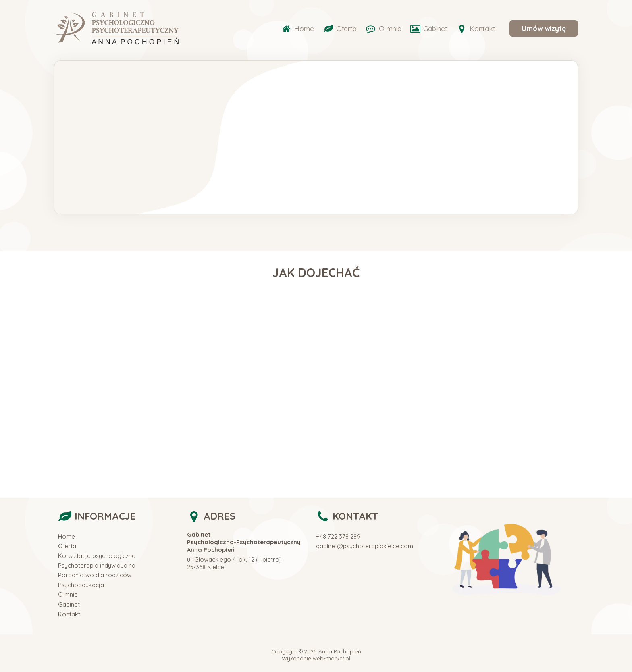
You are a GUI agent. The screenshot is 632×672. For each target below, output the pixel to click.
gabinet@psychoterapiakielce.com (365, 546)
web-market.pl (332, 658)
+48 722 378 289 (338, 536)
